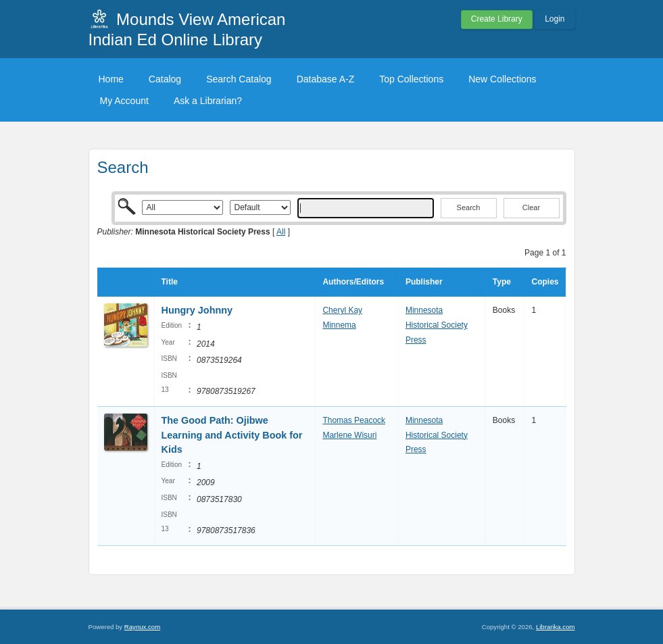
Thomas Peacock (354, 420)
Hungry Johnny (197, 310)
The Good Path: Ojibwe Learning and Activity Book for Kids (232, 435)
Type (502, 282)
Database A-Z (326, 79)
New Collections (502, 79)
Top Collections (411, 79)
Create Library (497, 19)
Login (555, 19)
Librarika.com (556, 627)
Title (170, 282)
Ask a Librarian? (208, 101)
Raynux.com (142, 627)
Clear (531, 207)
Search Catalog (239, 79)
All (281, 232)
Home (111, 79)
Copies (545, 282)
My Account (124, 101)
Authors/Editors (353, 282)
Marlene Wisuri (349, 435)
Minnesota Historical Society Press (437, 325)
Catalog (165, 79)
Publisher (424, 282)
